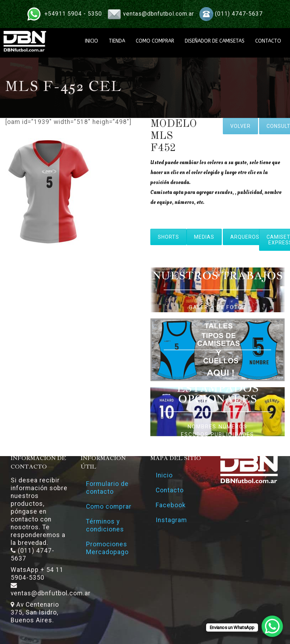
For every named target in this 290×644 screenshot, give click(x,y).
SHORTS (168, 237)
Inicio (164, 475)
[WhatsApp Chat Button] (272, 626)
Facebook (171, 505)
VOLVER (240, 126)
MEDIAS (204, 237)
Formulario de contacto (107, 488)
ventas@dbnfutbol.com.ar (159, 14)
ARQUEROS (245, 237)
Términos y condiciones (105, 525)
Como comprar (109, 507)
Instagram (171, 520)
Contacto (170, 490)
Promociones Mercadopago (107, 548)
